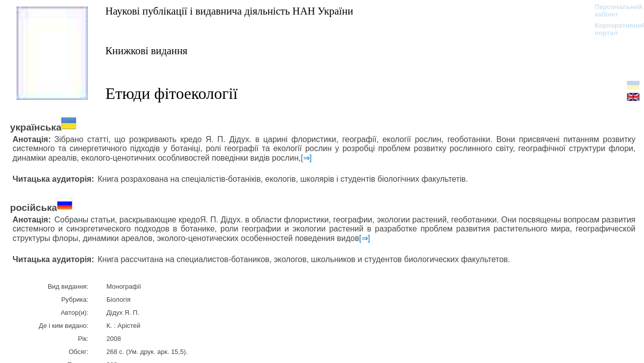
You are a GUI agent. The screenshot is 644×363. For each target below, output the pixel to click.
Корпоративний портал (614, 29)
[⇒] (306, 158)
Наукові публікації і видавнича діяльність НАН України (229, 11)
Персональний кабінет (614, 11)
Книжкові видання (146, 50)
